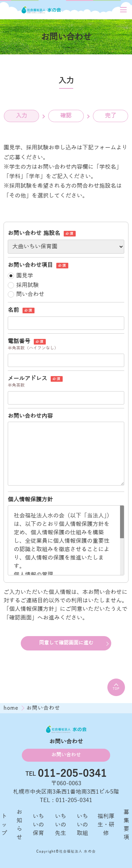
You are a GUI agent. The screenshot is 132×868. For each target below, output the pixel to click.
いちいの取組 (82, 825)
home (12, 708)
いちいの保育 (38, 825)
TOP (116, 687)
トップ (4, 825)
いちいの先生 (61, 825)
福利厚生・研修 (106, 825)
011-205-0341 (72, 774)
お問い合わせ (66, 755)
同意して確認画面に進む (66, 643)
